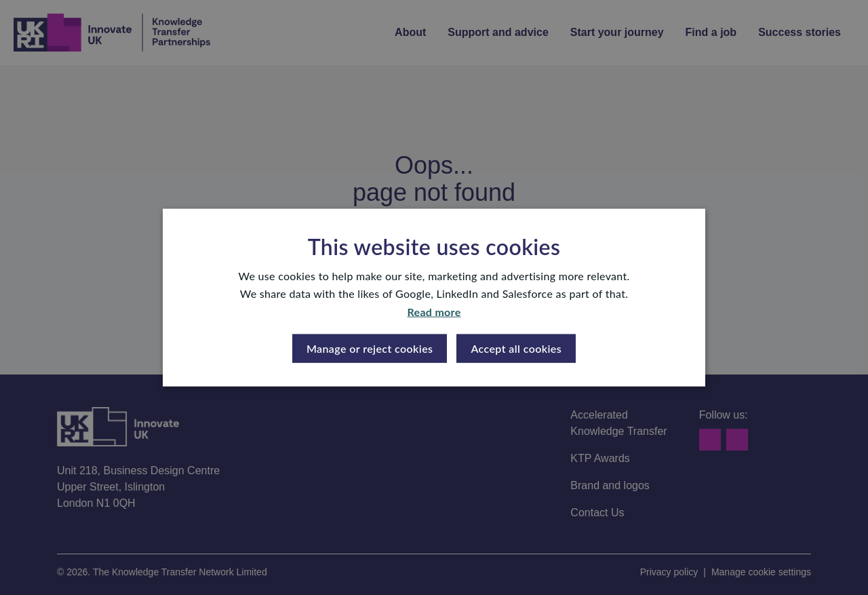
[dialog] (434, 297)
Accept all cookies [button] (516, 348)
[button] (370, 349)
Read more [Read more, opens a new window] (434, 311)
